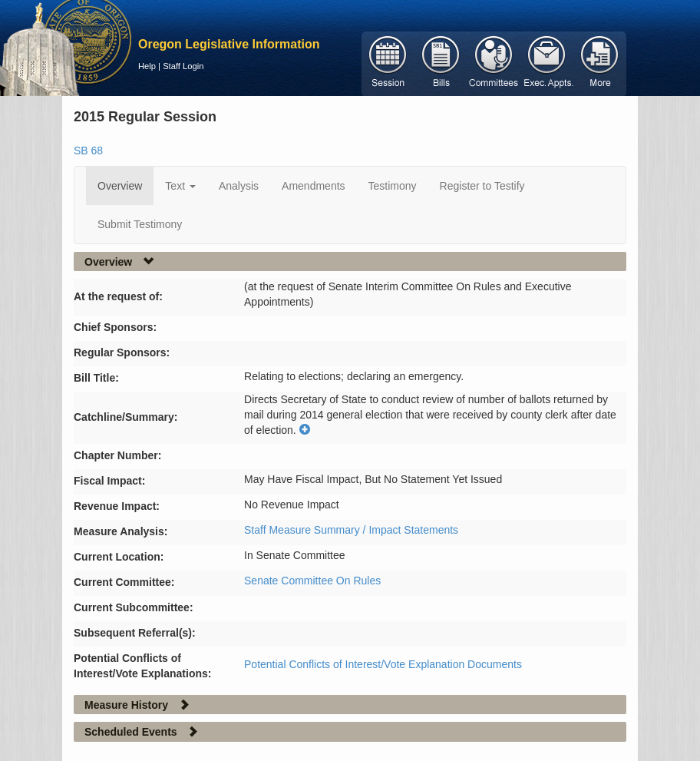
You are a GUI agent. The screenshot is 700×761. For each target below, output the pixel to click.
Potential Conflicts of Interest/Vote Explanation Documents (383, 664)
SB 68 (88, 151)
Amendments (313, 186)
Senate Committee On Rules (312, 581)
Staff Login (183, 66)
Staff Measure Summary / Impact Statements (351, 530)
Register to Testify (482, 186)
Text (180, 186)
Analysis (239, 186)
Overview (120, 186)
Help (147, 66)
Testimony (393, 186)
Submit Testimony (140, 224)
